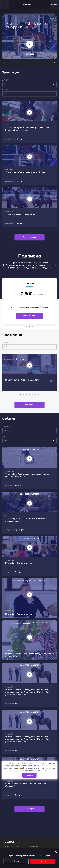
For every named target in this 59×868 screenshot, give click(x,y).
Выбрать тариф (29, 316)
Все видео (29, 405)
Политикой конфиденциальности (41, 766)
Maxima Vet (34, 847)
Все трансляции (29, 237)
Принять (29, 775)
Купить (43, 861)
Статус (5, 90)
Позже (16, 861)
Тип (4, 436)
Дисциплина (7, 80)
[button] (27, 327)
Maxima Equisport (11, 847)
